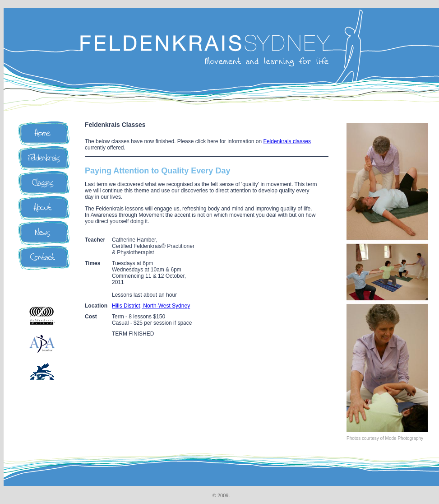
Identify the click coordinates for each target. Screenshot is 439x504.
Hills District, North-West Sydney (151, 306)
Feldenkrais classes (287, 141)
